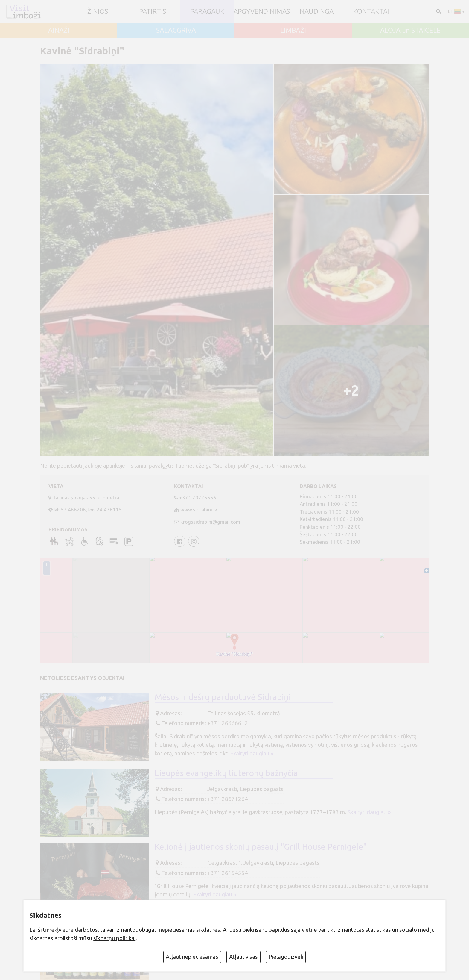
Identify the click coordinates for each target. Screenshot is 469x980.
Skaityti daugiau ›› (252, 753)
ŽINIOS (98, 12)
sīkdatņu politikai (114, 938)
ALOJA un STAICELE (410, 30)
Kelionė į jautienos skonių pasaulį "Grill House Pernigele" (261, 847)
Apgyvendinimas (262, 12)
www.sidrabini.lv (199, 509)
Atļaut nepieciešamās (192, 957)
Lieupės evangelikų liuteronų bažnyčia (226, 773)
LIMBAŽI (293, 30)
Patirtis (153, 12)
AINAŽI (59, 30)
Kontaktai (371, 12)
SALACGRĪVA (176, 30)
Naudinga (317, 12)
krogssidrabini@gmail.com (210, 522)
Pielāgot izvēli (286, 957)
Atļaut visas (243, 957)
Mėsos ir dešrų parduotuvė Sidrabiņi (223, 697)
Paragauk (207, 12)
